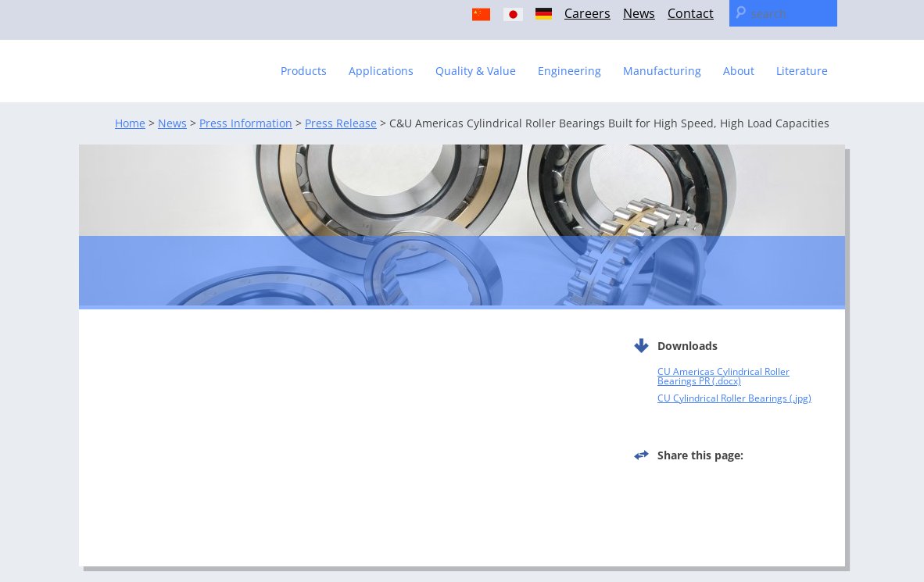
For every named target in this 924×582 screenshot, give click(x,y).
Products (304, 71)
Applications (381, 71)
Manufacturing (662, 71)
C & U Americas (176, 64)
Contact (691, 13)
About (739, 71)
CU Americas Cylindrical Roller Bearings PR (723, 376)
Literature (802, 71)
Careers (587, 13)
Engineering (569, 71)
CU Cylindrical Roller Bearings (722, 398)
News (639, 13)
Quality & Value (476, 71)
